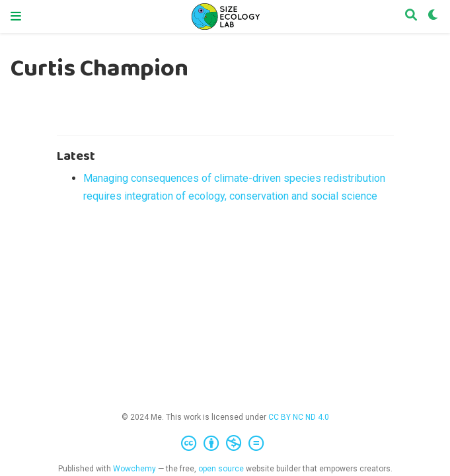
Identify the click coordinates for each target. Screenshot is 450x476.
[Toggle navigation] (16, 17)
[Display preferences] (433, 17)
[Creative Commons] (225, 444)
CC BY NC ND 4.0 (299, 417)
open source (221, 469)
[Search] (411, 17)
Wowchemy (134, 469)
